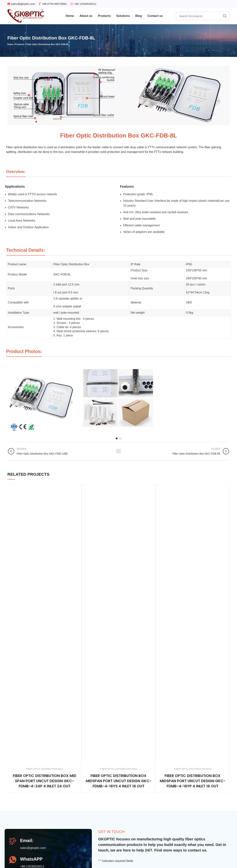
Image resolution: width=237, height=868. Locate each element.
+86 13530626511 (85, 4)
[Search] (203, 16)
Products (20, 44)
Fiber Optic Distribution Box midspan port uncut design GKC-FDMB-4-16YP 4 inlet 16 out (193, 781)
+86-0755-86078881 (54, 4)
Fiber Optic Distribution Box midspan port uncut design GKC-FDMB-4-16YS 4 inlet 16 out (119, 781)
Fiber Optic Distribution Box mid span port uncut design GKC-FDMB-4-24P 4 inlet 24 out (45, 781)
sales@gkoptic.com (23, 4)
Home (10, 44)
